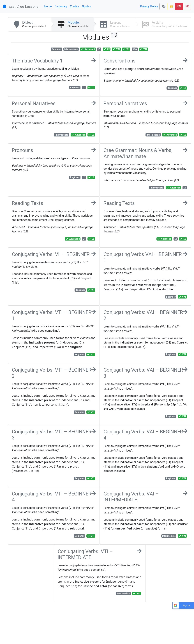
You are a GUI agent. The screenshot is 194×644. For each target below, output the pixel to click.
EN (179, 6)
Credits (75, 6)
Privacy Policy (149, 6)
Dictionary (61, 6)
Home (48, 6)
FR (187, 6)
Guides (86, 6)
